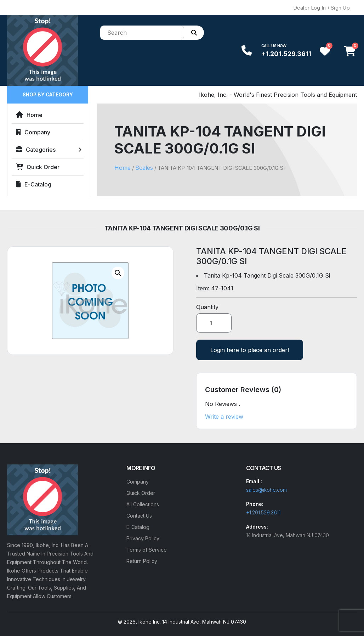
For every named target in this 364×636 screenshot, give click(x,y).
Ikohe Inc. (150, 622)
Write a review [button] (224, 417)
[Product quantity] (214, 323)
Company (33, 132)
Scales (144, 168)
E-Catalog (34, 184)
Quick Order (38, 167)
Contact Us (139, 516)
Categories (36, 150)
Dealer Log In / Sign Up (322, 8)
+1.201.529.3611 (286, 54)
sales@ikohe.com (266, 490)
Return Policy (142, 561)
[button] (118, 273)
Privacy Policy (143, 538)
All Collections (143, 504)
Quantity (207, 307)
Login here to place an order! (250, 350)
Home (29, 115)
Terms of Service (147, 550)
